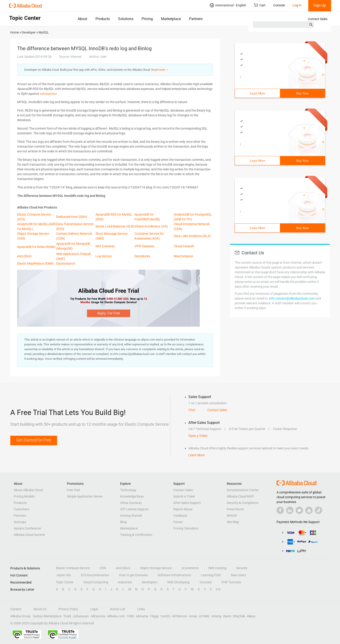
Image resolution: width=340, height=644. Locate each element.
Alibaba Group (20, 616)
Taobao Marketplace (47, 616)
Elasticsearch (66, 263)
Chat (192, 410)
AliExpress (98, 616)
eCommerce (190, 568)
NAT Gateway (105, 246)
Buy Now (303, 93)
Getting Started (131, 516)
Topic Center (65, 582)
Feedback (180, 516)
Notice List (118, 609)
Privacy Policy (68, 609)
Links (141, 609)
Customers (21, 509)
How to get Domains (133, 575)
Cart (260, 5)
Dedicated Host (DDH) (72, 217)
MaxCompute (183, 256)
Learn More (257, 93)
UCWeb (204, 616)
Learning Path (211, 575)
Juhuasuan (81, 616)
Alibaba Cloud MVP (240, 496)
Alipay (251, 616)
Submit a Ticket (184, 496)
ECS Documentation (95, 575)
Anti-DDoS (24, 256)
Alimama (142, 616)
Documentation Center (243, 490)
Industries (125, 582)
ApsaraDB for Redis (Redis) (36, 247)
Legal (94, 609)
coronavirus (48, 94)
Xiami (227, 616)
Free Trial (73, 490)
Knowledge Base (132, 496)
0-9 (218, 589)
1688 (130, 616)
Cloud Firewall (184, 246)
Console (279, 5)
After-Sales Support (187, 503)
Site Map (233, 522)
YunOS (165, 616)
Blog (123, 522)
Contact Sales (318, 19)
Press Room (235, 509)
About (82, 19)
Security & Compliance (242, 503)
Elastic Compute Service (73, 568)
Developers (150, 582)
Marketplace (171, 19)
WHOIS (232, 516)
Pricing (147, 19)
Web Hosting (217, 568)
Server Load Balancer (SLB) (115, 226)
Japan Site (63, 575)
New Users (238, 575)
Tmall (67, 616)
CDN (103, 568)
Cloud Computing (96, 582)
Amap (193, 616)
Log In (297, 5)
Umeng (216, 616)
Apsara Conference (27, 528)
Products (103, 19)
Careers (16, 609)
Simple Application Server (85, 496)
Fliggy (154, 616)
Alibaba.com (116, 616)
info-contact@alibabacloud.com (292, 298)
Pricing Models (24, 496)
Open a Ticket (198, 436)
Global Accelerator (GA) (151, 226)
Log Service (104, 256)
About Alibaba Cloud (28, 490)
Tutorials (206, 582)
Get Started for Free (34, 440)
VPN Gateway (144, 246)
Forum (178, 522)
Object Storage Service (156, 568)
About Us (40, 609)
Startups (20, 522)
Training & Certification (136, 535)
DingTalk (239, 616)
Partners (196, 19)
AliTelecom (179, 616)
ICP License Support (134, 509)
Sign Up (320, 5)
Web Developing (178, 582)
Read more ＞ (160, 70)
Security (242, 568)
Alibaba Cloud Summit (29, 535)
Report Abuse (183, 509)
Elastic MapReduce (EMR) (35, 263)
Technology (128, 490)
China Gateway (131, 503)
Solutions (126, 19)
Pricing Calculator (186, 528)
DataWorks (142, 256)
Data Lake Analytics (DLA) (192, 236)
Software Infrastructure (174, 575)
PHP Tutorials (231, 582)
